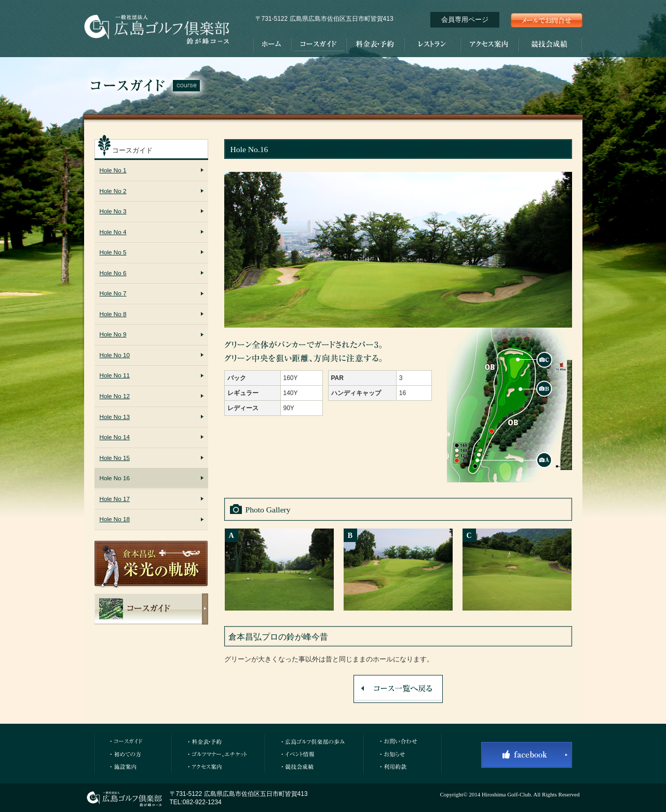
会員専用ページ (465, 19)
